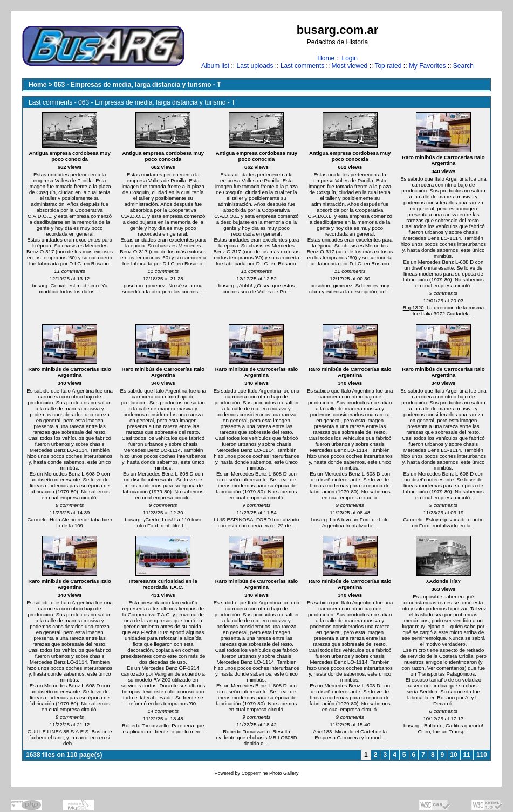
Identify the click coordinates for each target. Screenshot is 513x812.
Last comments (302, 66)
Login (349, 58)
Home (326, 58)
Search (463, 66)
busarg (40, 285)
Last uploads (255, 66)
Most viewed (350, 66)
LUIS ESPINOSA (234, 519)
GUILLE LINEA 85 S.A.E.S (58, 731)
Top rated (388, 66)
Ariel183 (322, 731)
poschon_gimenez (145, 285)
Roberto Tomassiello (145, 725)
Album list (215, 66)
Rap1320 (413, 308)
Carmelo (37, 519)
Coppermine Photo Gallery (270, 773)
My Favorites (427, 66)
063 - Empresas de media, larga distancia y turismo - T (137, 85)
